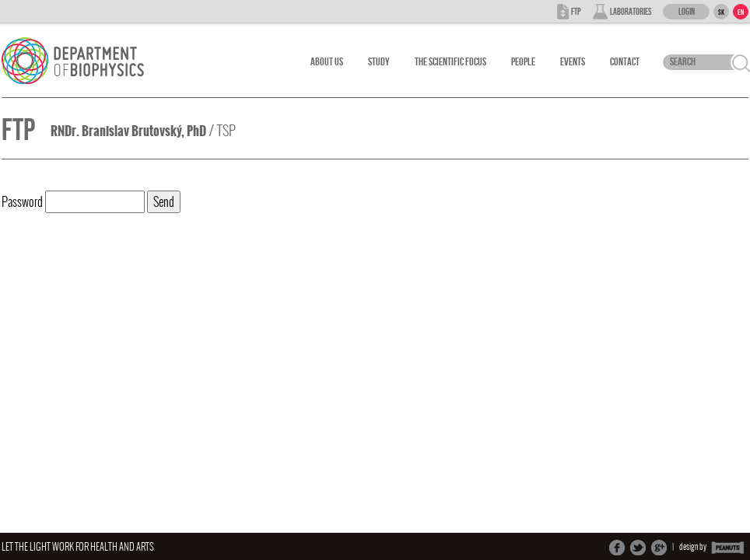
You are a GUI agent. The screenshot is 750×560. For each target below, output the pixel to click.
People (523, 62)
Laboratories (631, 12)
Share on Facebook (617, 548)
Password (73, 202)
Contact (625, 62)
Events (573, 62)
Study (379, 62)
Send (164, 202)
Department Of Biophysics (81, 60)
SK (721, 12)
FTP (576, 12)
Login (687, 12)
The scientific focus (450, 62)
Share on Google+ (659, 548)
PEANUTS (728, 548)
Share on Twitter (638, 548)
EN (741, 12)
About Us (327, 62)
